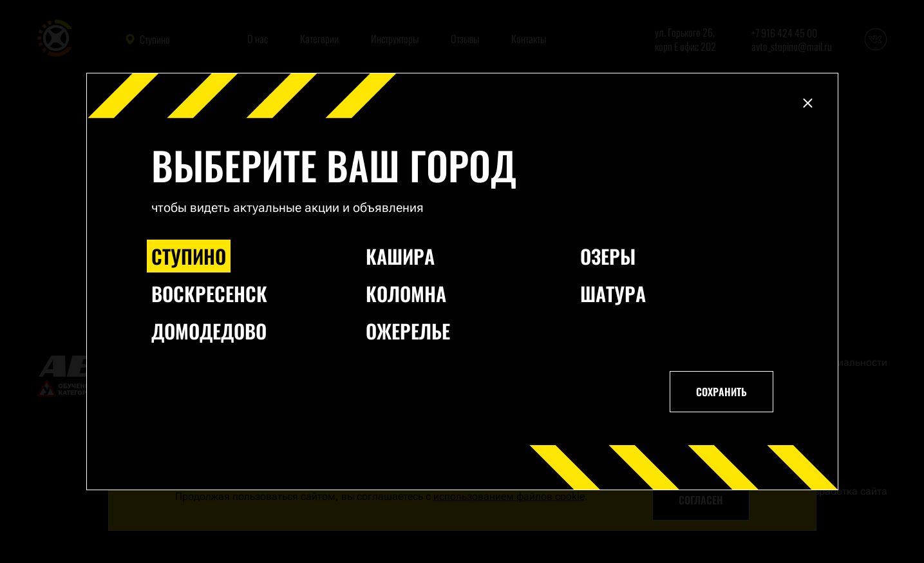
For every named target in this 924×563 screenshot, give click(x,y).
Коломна (406, 293)
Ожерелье (408, 331)
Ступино (189, 256)
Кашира (400, 256)
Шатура (613, 293)
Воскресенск (209, 293)
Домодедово (209, 331)
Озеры (608, 256)
